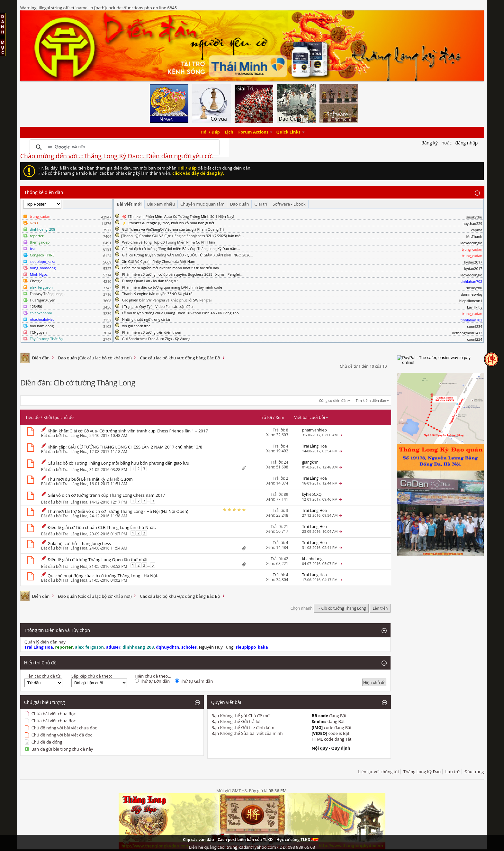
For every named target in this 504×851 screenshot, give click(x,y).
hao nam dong (42, 326)
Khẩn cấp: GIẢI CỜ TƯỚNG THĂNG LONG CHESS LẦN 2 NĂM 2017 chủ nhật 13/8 (125, 447)
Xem (280, 417)
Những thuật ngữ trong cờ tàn (147, 319)
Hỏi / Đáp (210, 132)
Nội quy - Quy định (331, 748)
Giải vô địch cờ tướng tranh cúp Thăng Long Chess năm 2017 (106, 495)
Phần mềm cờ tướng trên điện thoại (152, 332)
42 (286, 559)
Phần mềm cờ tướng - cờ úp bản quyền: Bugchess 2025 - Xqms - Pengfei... (182, 274)
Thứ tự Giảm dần (194, 681)
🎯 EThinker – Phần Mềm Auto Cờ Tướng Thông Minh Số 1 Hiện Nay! (178, 216)
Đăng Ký (430, 143)
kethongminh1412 (467, 333)
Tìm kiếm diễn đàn (371, 400)
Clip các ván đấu (198, 840)
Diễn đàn (41, 358)
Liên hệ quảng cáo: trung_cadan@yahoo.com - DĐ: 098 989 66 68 (252, 847)
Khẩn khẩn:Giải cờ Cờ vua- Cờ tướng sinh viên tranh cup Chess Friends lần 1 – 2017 (128, 431)
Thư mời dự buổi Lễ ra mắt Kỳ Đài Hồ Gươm (90, 479)
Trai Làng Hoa (75, 435)
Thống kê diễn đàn (44, 192)
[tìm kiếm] (124, 147)
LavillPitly (475, 307)
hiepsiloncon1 (471, 301)
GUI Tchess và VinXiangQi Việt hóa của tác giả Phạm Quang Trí (173, 229)
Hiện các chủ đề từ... (44, 676)
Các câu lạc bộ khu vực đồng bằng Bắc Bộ (180, 358)
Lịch (229, 132)
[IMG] (317, 727)
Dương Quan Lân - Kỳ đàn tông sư (150, 281)
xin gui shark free (136, 326)
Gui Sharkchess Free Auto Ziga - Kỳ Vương (156, 339)
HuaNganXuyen (43, 300)
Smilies (319, 721)
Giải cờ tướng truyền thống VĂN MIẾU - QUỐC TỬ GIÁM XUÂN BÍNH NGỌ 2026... (188, 255)
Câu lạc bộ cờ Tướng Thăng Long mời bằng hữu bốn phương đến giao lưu (118, 463)
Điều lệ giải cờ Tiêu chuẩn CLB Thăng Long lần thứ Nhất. (102, 527)
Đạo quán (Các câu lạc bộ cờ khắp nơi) (95, 358)
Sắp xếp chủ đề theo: (92, 676)
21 (286, 527)
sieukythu (474, 217)
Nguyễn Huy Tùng (216, 647)
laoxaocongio (471, 243)
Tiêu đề (32, 417)
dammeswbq (472, 294)
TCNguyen (38, 332)
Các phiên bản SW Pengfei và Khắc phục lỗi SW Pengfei (167, 300)
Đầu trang (474, 772)
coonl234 (475, 326)
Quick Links (288, 132)
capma (477, 230)
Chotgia (36, 281)
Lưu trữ (452, 772)
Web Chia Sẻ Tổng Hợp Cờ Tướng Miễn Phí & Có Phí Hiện (169, 242)
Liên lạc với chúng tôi (378, 772)
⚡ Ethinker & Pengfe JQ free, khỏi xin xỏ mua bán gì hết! (169, 223)
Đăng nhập (467, 143)
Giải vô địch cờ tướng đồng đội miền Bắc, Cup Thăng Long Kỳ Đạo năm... (181, 249)
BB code (320, 716)
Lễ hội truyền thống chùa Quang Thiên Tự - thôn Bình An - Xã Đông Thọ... (182, 313)
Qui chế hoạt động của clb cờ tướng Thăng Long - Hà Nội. (103, 576)
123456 (36, 306)
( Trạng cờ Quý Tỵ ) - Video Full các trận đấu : (158, 306)
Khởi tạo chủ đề (59, 417)
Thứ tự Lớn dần (152, 681)
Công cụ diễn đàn (333, 400)
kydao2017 (473, 262)
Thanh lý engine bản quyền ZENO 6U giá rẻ (157, 294)
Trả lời (266, 417)
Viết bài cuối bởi (311, 417)
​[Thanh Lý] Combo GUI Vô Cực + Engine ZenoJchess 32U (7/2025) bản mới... (183, 236)
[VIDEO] (319, 733)
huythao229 (472, 223)
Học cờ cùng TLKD (297, 840)
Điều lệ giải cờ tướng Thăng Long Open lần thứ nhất (98, 560)
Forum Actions (253, 132)
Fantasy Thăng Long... (48, 294)
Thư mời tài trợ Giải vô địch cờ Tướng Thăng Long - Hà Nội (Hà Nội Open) (118, 511)
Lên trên (380, 608)
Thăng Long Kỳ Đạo (422, 772)
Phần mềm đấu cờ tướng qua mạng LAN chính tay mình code (172, 287)
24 (286, 462)
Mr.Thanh (474, 236)
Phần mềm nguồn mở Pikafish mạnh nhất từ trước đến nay (171, 268)
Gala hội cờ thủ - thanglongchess (79, 543)
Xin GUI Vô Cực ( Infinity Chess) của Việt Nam (159, 261)
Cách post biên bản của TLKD (245, 840)
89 (286, 494)
